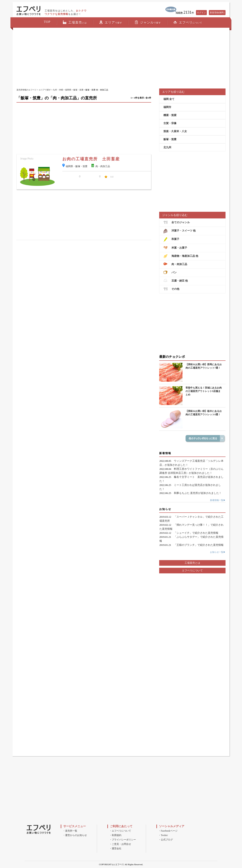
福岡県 (68, 90)
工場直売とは (192, 563)
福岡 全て (169, 99)
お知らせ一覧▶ (218, 552)
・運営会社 (115, 848)
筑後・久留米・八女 (175, 131)
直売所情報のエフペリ (27, 90)
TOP (47, 22)
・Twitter (163, 835)
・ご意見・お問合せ (120, 844)
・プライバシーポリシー (123, 840)
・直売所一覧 (70, 831)
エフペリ (188, 22)
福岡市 (167, 107)
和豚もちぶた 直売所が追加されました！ (198, 493)
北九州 (167, 147)
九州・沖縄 (58, 90)
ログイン (201, 12)
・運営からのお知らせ (75, 835)
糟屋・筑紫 (170, 115)
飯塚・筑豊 (78, 90)
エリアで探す (45, 90)
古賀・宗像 (170, 123)
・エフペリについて (120, 831)
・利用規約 (115, 835)
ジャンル (148, 22)
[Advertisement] (121, 58)
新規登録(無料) (217, 12)
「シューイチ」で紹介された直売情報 (196, 533)
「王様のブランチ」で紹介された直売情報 (199, 545)
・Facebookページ (168, 831)
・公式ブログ (166, 840)
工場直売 (75, 22)
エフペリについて (192, 570)
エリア (111, 22)
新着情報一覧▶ (218, 500)
